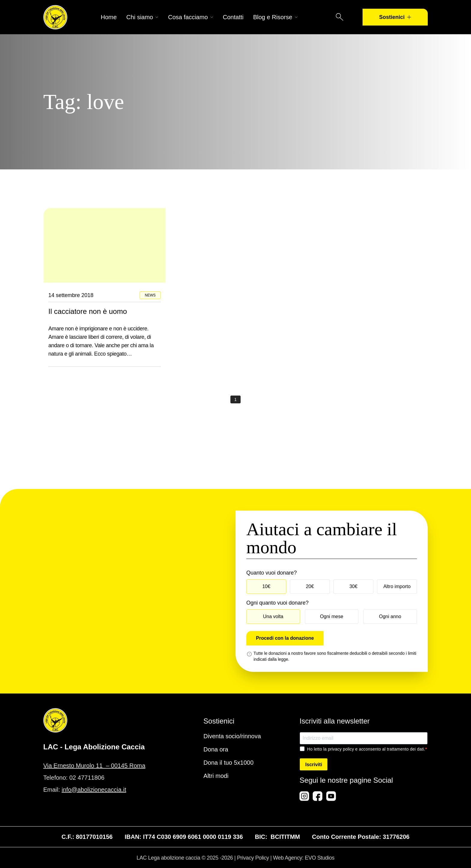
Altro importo (397, 586)
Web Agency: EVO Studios (304, 858)
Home (109, 17)
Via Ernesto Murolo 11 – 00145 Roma (94, 766)
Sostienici (395, 17)
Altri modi (216, 776)
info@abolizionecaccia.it (94, 790)
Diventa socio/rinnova (232, 736)
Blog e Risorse (275, 17)
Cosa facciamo (190, 17)
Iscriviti (314, 765)
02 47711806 (87, 778)
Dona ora (216, 749)
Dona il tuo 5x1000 (228, 763)
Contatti (233, 17)
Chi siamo (143, 17)
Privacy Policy (253, 858)
